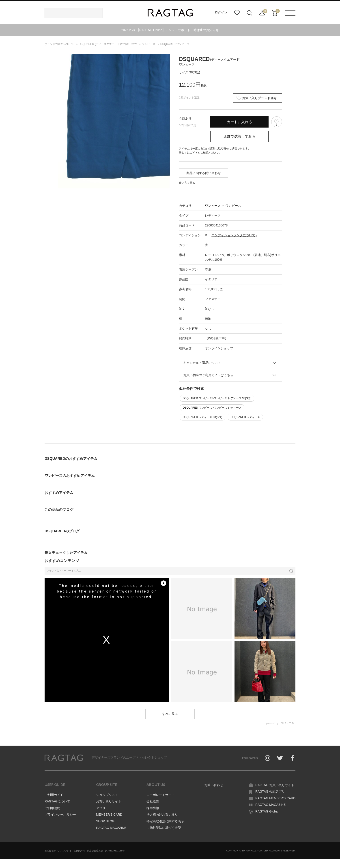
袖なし (210, 309)
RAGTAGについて (57, 801)
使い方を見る (187, 183)
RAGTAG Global (267, 811)
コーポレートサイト (161, 795)
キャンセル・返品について (202, 363)
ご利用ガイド (54, 795)
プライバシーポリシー (60, 815)
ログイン (221, 12)
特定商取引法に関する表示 (165, 821)
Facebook (293, 758)
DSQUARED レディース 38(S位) (202, 417)
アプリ (101, 808)
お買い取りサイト (109, 801)
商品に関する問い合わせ (204, 173)
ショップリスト (107, 795)
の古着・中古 (108, 44)
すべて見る (170, 714)
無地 (208, 319)
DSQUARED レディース (245, 417)
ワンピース (213, 206)
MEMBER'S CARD (109, 815)
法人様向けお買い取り (162, 815)
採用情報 (153, 808)
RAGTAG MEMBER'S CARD (275, 798)
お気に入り (237, 13)
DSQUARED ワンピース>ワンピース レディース (212, 408)
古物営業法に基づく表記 (164, 828)
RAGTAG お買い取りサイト (275, 785)
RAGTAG (64, 758)
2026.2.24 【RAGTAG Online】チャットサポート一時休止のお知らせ (170, 30)
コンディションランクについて (233, 235)
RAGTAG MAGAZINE (111, 828)
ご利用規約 (52, 808)
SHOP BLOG (105, 821)
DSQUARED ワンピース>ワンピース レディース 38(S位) (217, 398)
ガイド (194, 153)
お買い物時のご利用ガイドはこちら (208, 375)
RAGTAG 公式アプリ (270, 791)
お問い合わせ (214, 785)
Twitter (280, 758)
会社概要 (153, 801)
